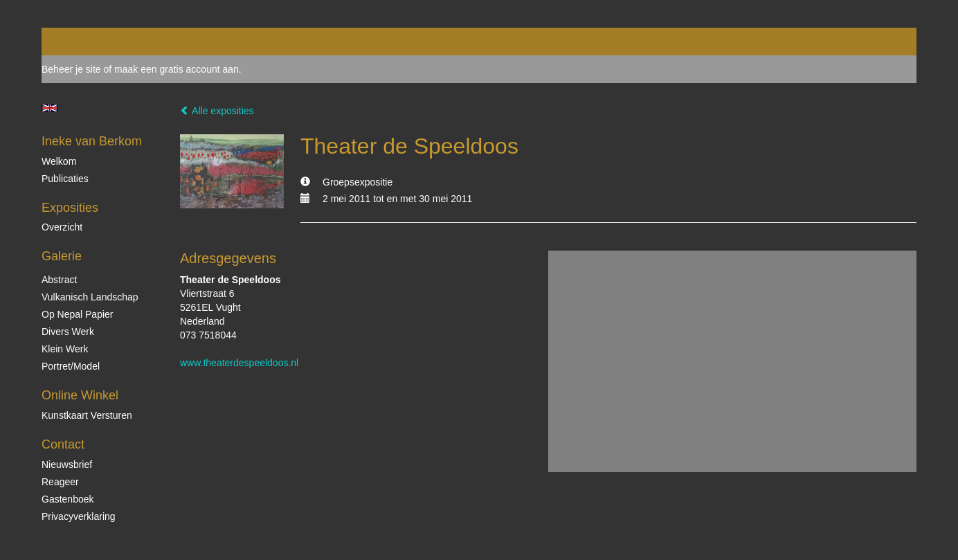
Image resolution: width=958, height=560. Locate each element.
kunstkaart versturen (87, 415)
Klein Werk (65, 349)
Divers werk (68, 332)
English (49, 108)
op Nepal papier (78, 314)
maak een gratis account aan (177, 69)
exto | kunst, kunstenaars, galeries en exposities (81, 42)
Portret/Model (71, 366)
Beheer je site (71, 69)
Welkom (59, 161)
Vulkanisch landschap (90, 297)
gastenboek (68, 499)
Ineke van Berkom (92, 141)
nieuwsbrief (67, 464)
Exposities (70, 208)
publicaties (65, 179)
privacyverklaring (79, 516)
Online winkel (80, 395)
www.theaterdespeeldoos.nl (239, 363)
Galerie (62, 256)
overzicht (62, 227)
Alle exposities (217, 111)
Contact (63, 444)
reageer (60, 482)
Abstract (59, 280)
